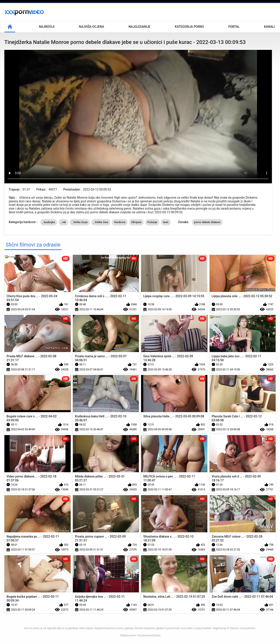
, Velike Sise (101, 222)
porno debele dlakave (207, 222)
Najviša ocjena (92, 27)
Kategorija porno (189, 27)
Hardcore (120, 222)
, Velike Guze (80, 222)
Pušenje (152, 222)
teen (166, 222)
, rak (63, 222)
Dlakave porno (128, 635)
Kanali (269, 27)
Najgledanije (139, 27)
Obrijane (136, 222)
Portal (234, 27)
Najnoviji (47, 27)
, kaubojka (49, 222)
